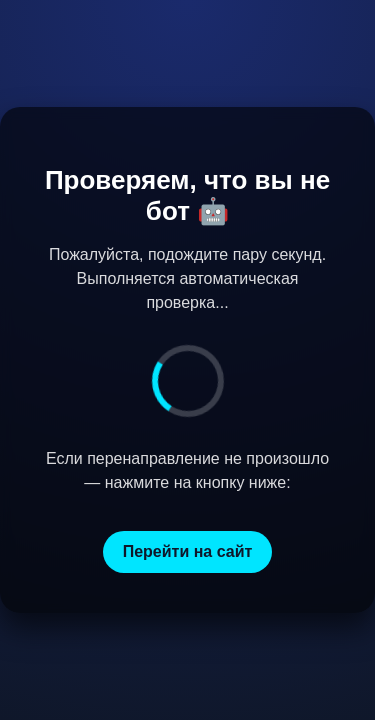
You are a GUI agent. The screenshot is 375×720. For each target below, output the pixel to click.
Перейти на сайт (188, 551)
